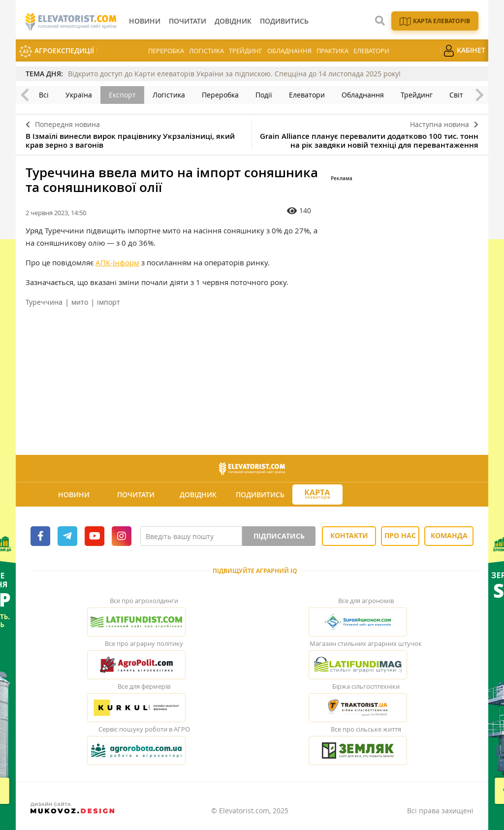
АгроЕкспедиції (56, 51)
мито (80, 302)
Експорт (122, 95)
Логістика (206, 51)
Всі (44, 95)
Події (264, 95)
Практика (332, 51)
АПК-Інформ (117, 262)
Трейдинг (246, 51)
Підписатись (279, 536)
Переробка (166, 51)
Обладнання (289, 51)
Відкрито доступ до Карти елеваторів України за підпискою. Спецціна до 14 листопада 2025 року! (234, 74)
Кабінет (464, 51)
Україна (79, 95)
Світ (456, 95)
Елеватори (371, 51)
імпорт (109, 302)
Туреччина (44, 302)
